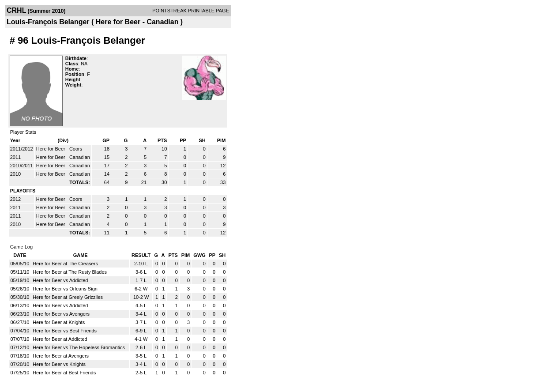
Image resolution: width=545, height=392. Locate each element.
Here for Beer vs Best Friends (65, 331)
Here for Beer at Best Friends (64, 373)
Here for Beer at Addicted (60, 339)
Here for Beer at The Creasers (65, 264)
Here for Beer (51, 149)
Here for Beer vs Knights (59, 364)
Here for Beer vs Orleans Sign (65, 289)
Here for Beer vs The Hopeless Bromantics (79, 347)
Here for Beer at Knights (59, 322)
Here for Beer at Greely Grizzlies (68, 297)
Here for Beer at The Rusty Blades (70, 272)
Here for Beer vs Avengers (61, 314)
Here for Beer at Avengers (61, 356)
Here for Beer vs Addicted (60, 280)
